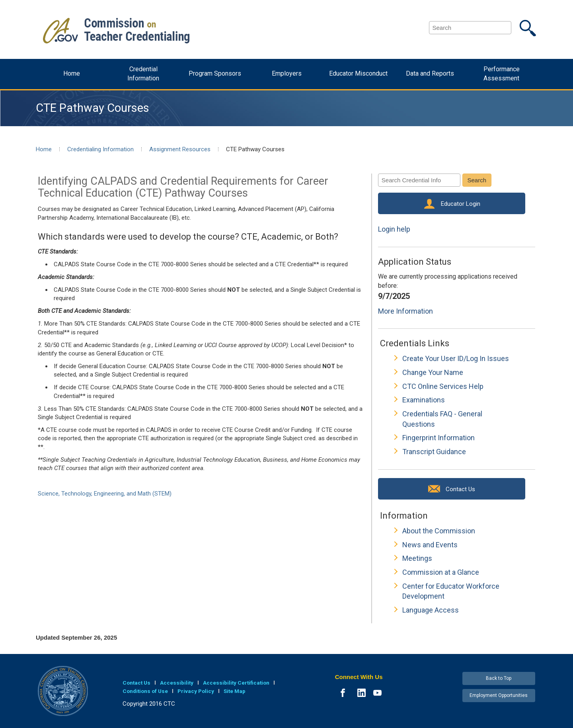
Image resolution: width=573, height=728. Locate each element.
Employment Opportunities (499, 695)
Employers (287, 73)
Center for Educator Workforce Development (451, 591)
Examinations (424, 400)
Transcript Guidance (434, 452)
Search (477, 180)
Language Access (431, 610)
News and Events (430, 545)
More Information (405, 311)
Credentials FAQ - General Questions (442, 419)
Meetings (417, 558)
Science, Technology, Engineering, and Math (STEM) (105, 494)
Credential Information (143, 74)
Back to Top (499, 678)
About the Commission (439, 531)
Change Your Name (433, 372)
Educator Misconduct (358, 73)
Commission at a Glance (441, 572)
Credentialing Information (100, 149)
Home (72, 73)
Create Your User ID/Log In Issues (456, 358)
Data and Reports (430, 73)
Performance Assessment (502, 74)
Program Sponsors (215, 73)
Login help (394, 229)
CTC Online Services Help (443, 386)
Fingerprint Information (439, 438)
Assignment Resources (180, 149)
